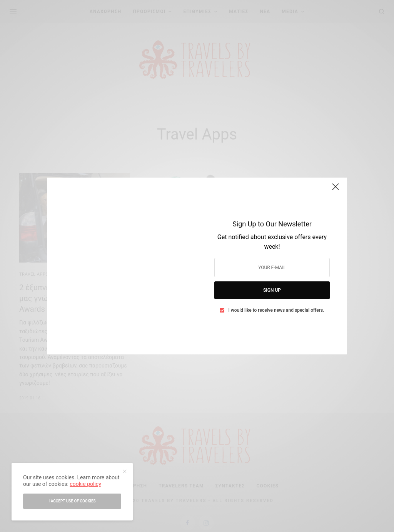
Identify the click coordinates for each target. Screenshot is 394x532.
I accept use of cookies (72, 501)
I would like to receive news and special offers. (276, 310)
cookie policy (85, 484)
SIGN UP (272, 290)
